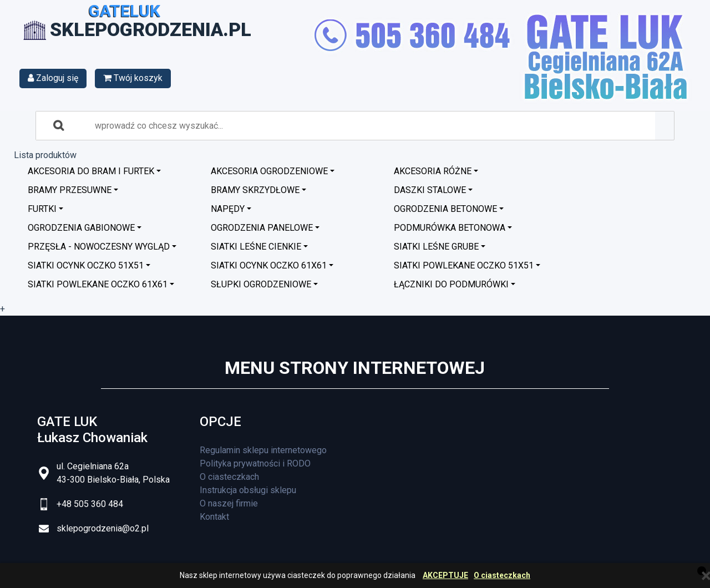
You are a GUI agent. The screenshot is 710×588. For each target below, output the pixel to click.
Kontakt (214, 517)
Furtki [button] (42, 209)
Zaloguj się (53, 78)
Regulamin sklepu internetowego (263, 450)
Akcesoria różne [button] (433, 171)
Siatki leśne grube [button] (436, 247)
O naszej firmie (229, 503)
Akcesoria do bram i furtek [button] (91, 171)
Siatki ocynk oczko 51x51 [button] (86, 265)
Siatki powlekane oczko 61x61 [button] (98, 284)
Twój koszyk (133, 78)
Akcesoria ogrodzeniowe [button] (269, 171)
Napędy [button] (228, 209)
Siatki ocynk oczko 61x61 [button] (269, 265)
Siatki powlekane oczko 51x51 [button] (464, 265)
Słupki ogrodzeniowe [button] (261, 284)
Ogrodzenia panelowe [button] (262, 228)
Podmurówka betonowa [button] (450, 228)
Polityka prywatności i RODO (255, 463)
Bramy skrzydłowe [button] (255, 190)
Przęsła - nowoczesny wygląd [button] (99, 247)
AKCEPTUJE (445, 576)
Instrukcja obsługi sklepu (248, 490)
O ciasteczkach (502, 576)
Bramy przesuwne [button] (70, 190)
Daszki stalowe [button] (430, 190)
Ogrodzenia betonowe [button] (445, 209)
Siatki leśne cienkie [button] (256, 247)
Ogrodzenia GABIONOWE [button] (81, 228)
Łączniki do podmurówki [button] (451, 284)
